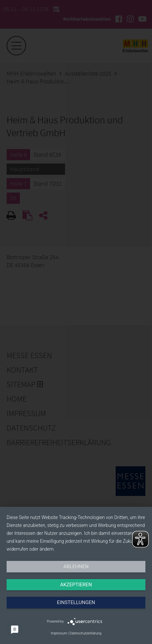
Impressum (59, 633)
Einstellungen (76, 602)
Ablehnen (76, 567)
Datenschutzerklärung (86, 633)
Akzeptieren (76, 585)
